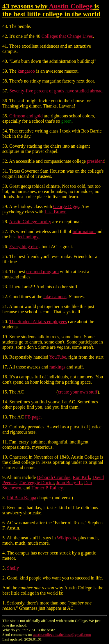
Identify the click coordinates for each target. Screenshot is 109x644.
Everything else (24, 247)
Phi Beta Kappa (22, 498)
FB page (33, 417)
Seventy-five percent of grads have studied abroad (56, 91)
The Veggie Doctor (36, 483)
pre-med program (42, 272)
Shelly (13, 568)
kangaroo (26, 71)
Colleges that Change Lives (67, 36)
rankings (57, 367)
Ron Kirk (81, 477)
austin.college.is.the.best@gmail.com (62, 635)
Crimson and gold (27, 116)
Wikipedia (66, 538)
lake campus (55, 297)
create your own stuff (78, 392)
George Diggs (66, 206)
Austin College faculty (30, 222)
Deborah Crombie (54, 477)
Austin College (71, 6)
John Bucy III (69, 483)
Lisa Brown (55, 212)
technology (29, 237)
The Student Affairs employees (38, 322)
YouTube (58, 357)
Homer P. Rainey (47, 488)
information (84, 231)
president (95, 161)
